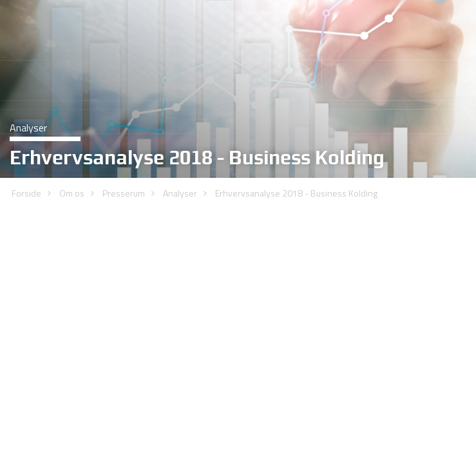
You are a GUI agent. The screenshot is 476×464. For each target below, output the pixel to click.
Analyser (180, 144)
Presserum (124, 144)
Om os (72, 144)
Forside (26, 144)
